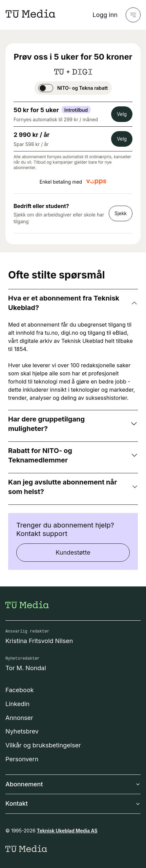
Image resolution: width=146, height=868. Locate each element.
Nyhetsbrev (22, 731)
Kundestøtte (73, 552)
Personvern (22, 759)
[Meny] (133, 15)
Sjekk (121, 213)
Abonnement (73, 784)
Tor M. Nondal (26, 668)
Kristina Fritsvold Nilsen (39, 641)
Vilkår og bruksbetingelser (43, 745)
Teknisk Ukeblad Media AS (67, 831)
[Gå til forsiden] (27, 605)
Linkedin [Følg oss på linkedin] (17, 704)
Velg (122, 114)
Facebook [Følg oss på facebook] (20, 690)
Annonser (19, 718)
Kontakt (73, 803)
